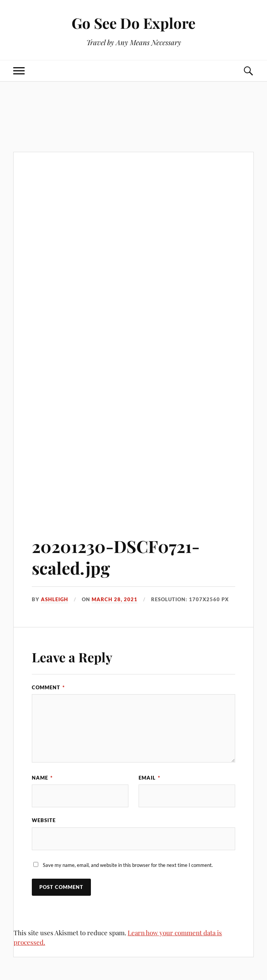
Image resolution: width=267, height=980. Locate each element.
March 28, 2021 (115, 599)
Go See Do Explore (133, 23)
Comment (48, 687)
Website (44, 820)
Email (149, 778)
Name (42, 778)
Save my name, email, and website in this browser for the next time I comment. (128, 865)
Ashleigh (55, 599)
